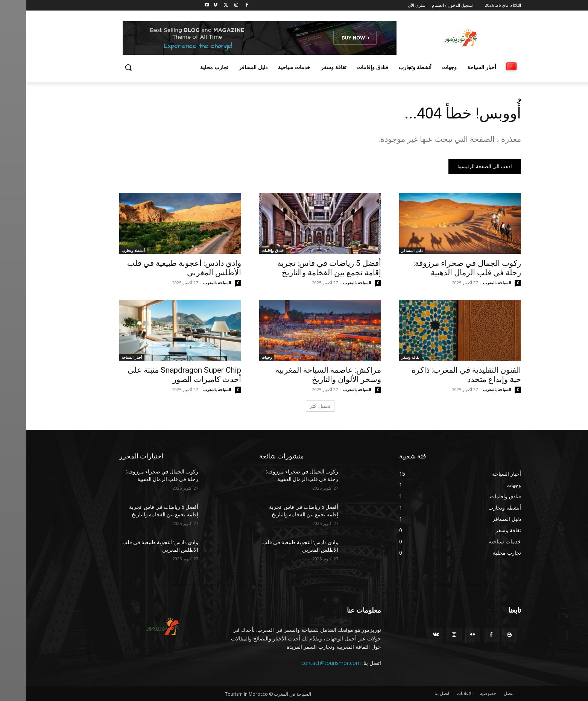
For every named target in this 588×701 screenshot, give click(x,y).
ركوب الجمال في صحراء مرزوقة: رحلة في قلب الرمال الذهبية (441, 268)
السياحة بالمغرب (471, 283)
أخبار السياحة (106, 357)
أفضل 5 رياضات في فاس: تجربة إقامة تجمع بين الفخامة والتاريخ (303, 268)
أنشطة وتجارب (107, 250)
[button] (102, 67)
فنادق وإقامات (247, 250)
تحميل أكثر (294, 406)
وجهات (241, 357)
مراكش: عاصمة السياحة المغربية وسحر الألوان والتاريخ (302, 375)
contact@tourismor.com (305, 663)
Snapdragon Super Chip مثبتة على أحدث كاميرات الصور (158, 375)
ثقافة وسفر (384, 357)
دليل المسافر (386, 250)
